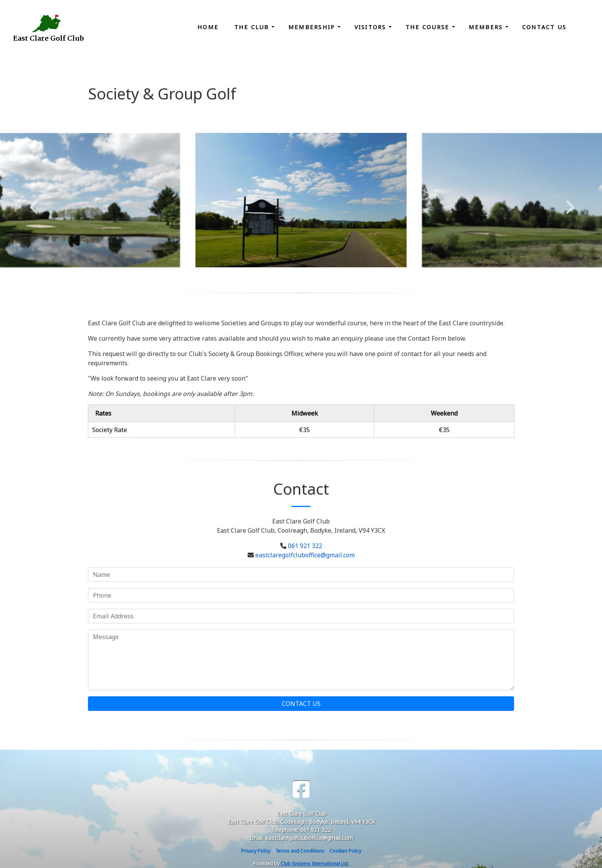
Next (568, 203)
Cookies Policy (345, 851)
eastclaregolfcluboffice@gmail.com (305, 555)
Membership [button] (313, 27)
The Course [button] (429, 27)
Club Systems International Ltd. (315, 864)
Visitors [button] (371, 27)
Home (208, 27)
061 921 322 (305, 546)
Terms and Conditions (300, 851)
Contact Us (544, 27)
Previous (34, 203)
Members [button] (487, 27)
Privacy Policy (256, 851)
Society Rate (110, 430)
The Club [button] (253, 27)
